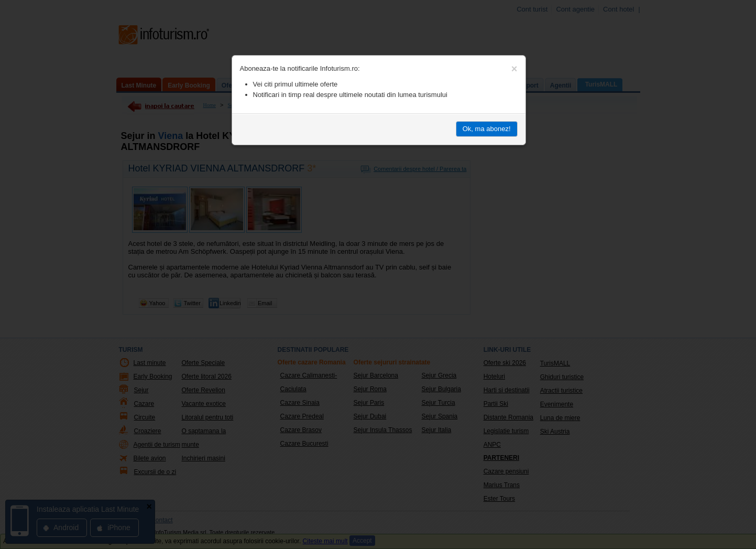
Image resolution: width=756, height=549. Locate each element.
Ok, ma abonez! (487, 129)
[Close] (514, 69)
